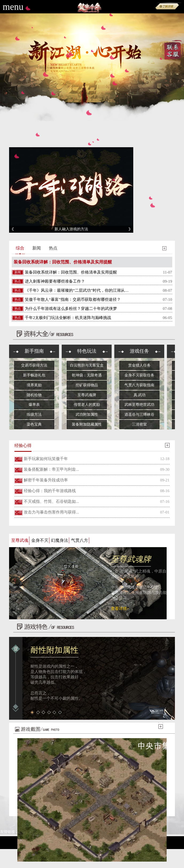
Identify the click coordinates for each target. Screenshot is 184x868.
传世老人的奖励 (87, 405)
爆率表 (34, 405)
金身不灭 (40, 540)
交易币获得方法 (34, 365)
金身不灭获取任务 (139, 375)
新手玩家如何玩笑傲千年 (46, 459)
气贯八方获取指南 (139, 385)
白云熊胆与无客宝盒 (87, 365)
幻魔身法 (60, 540)
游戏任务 (139, 351)
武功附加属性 (87, 414)
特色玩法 (87, 351)
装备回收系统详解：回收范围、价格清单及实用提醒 (63, 262)
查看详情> (120, 609)
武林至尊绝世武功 (139, 405)
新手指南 (34, 351)
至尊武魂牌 (87, 395)
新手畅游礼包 (34, 375)
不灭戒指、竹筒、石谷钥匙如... (51, 501)
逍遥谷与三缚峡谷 (139, 414)
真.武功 (140, 395)
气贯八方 (80, 540)
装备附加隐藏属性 (87, 424)
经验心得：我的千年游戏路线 (50, 491)
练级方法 (34, 414)
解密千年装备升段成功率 (46, 480)
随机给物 (34, 395)
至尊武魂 (20, 540)
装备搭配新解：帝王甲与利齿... (51, 469)
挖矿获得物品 (87, 385)
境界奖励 (34, 385)
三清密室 (139, 424)
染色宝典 (34, 424)
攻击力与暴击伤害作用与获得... (51, 512)
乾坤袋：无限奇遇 (87, 375)
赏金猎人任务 (139, 365)
